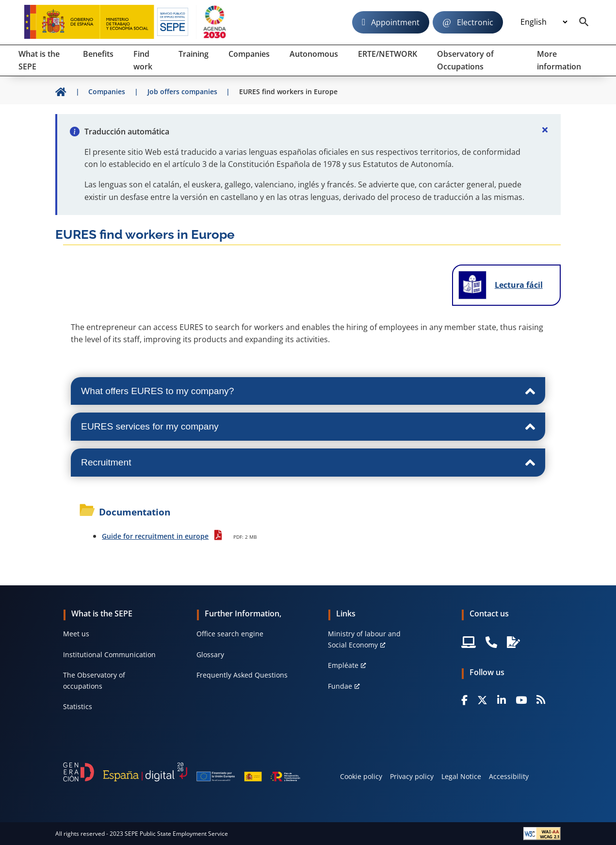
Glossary (210, 654)
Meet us (76, 634)
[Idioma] (544, 22)
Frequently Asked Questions (242, 675)
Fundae (340, 686)
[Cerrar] (545, 130)
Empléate (343, 665)
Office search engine (230, 634)
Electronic (475, 22)
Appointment (395, 22)
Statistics (78, 706)
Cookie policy (361, 776)
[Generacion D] (182, 772)
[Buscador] (584, 22)
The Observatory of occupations (94, 680)
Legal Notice (461, 776)
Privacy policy (412, 776)
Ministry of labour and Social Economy (364, 639)
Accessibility (509, 776)
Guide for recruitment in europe (155, 536)
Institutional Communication (109, 654)
